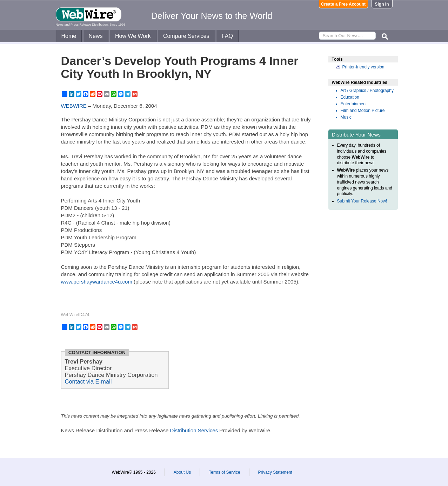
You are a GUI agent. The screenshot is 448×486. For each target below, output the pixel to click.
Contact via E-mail (88, 381)
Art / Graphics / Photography (367, 91)
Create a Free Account (343, 4)
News (96, 36)
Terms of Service (224, 472)
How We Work (133, 36)
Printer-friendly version (363, 67)
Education (350, 97)
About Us (182, 472)
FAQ (227, 36)
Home (69, 36)
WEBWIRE (74, 106)
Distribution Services (194, 430)
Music (346, 117)
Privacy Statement (275, 472)
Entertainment (354, 104)
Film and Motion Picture (363, 111)
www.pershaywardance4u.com (97, 282)
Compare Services (186, 36)
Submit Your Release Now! (362, 201)
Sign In (382, 4)
